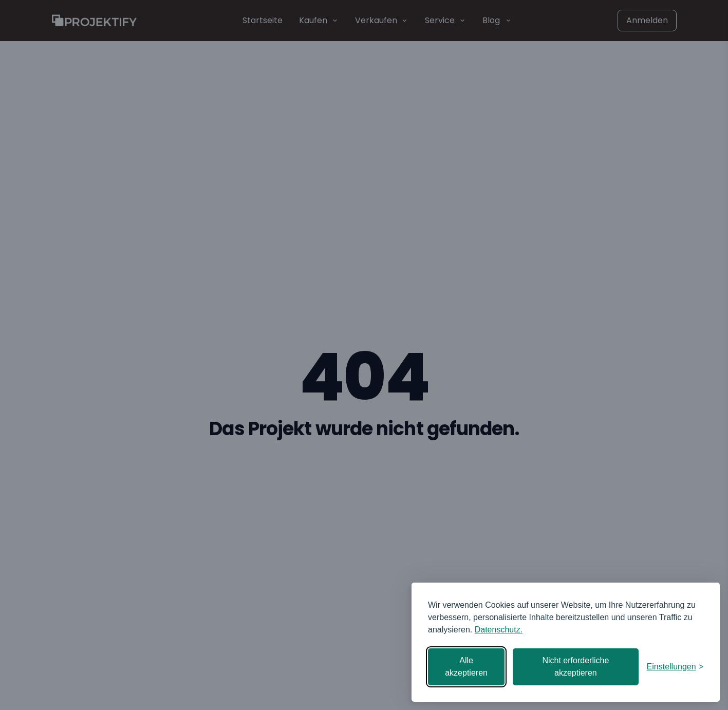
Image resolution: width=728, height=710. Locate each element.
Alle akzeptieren (466, 667)
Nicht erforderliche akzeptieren (575, 667)
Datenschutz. (499, 630)
